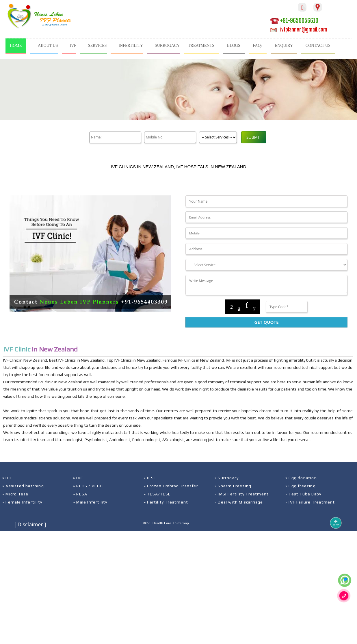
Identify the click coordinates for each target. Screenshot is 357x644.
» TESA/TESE (157, 494)
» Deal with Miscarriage (239, 502)
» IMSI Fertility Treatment (242, 494)
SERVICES (97, 46)
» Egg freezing (301, 486)
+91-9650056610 (294, 21)
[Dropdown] (266, 265)
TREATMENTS (201, 46)
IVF (73, 46)
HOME (16, 46)
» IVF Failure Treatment (310, 502)
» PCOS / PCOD (88, 486)
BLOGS (234, 46)
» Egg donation (301, 478)
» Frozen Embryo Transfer (171, 486)
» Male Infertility (90, 502)
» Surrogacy (227, 478)
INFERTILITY (131, 46)
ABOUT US (48, 46)
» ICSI (149, 478)
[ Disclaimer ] (30, 524)
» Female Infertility (22, 502)
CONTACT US (318, 46)
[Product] (218, 137)
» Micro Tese (15, 494)
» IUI (7, 478)
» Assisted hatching (23, 486)
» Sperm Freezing (233, 486)
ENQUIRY (284, 46)
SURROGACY (167, 46)
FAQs (258, 46)
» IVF (78, 478)
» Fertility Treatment (166, 502)
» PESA (80, 494)
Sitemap (182, 523)
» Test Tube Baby (303, 494)
